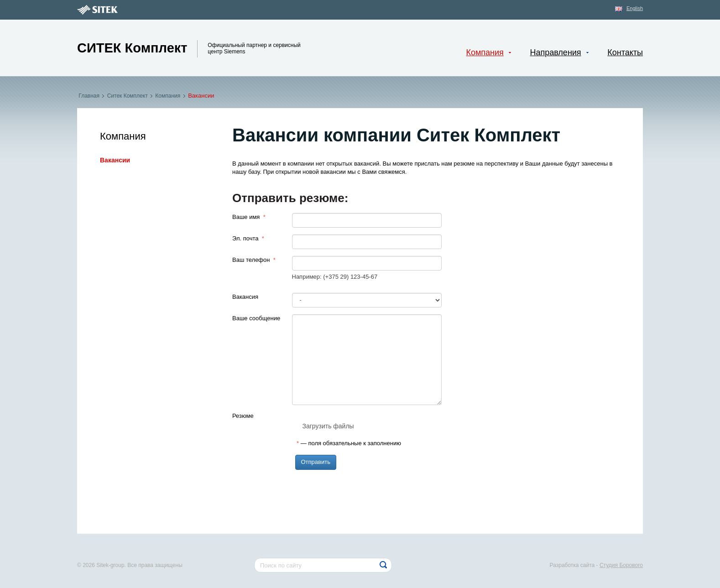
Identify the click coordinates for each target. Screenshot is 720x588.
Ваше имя (249, 217)
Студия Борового (621, 565)
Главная (89, 96)
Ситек (132, 48)
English (635, 8)
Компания (168, 96)
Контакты (625, 52)
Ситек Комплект (127, 96)
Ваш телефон (254, 260)
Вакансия (245, 297)
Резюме (243, 416)
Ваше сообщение (256, 318)
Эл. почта (248, 238)
